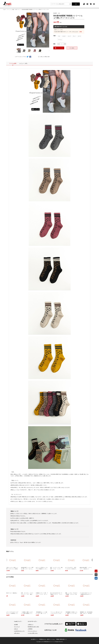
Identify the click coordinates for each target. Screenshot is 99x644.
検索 (76, 4)
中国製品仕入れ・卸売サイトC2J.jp (47, 639)
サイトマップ (17, 627)
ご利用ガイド (31, 625)
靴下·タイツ (18, 10)
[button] (92, 560)
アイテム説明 (13, 64)
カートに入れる (59, 48)
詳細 (81, 32)
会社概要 (16, 625)
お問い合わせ (17, 633)
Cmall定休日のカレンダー (19, 631)
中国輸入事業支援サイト (61, 639)
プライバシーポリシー (32, 631)
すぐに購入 (72, 48)
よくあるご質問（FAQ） (33, 633)
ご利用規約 (30, 629)
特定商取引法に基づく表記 (33, 627)
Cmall (4, 10)
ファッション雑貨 (10, 10)
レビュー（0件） (24, 63)
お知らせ (16, 629)
